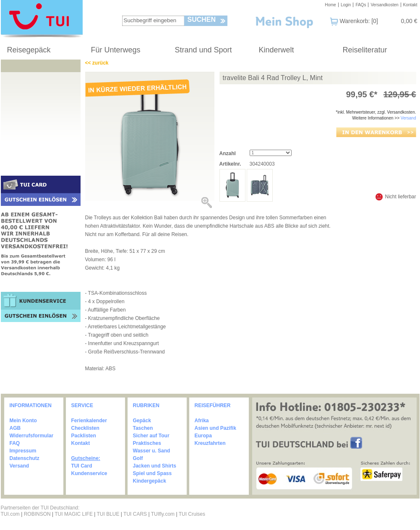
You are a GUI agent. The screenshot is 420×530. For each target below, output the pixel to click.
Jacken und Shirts (155, 466)
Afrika (202, 421)
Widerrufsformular (32, 436)
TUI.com (10, 514)
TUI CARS (135, 514)
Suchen (202, 19)
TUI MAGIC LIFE (74, 514)
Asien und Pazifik (215, 428)
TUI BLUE (108, 514)
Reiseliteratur (365, 50)
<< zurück (97, 63)
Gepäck (142, 421)
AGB (15, 428)
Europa (203, 436)
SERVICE (82, 405)
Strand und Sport (203, 50)
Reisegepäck (29, 50)
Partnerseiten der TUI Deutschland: (40, 508)
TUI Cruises (192, 514)
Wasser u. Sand (152, 451)
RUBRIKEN (146, 405)
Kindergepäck (150, 481)
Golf (138, 458)
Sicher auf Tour (151, 436)
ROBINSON (37, 514)
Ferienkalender (89, 421)
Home (330, 5)
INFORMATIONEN (31, 405)
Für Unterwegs (116, 50)
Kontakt (410, 5)
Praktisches (147, 443)
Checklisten (85, 428)
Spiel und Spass (153, 473)
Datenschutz (25, 458)
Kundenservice (89, 473)
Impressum (23, 451)
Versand (408, 118)
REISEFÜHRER (213, 405)
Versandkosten (384, 5)
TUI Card (82, 466)
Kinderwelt (277, 50)
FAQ (15, 443)
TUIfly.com (163, 514)
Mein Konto (23, 421)
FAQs (361, 5)
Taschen (143, 428)
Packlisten (84, 436)
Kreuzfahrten (210, 443)
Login (346, 5)
